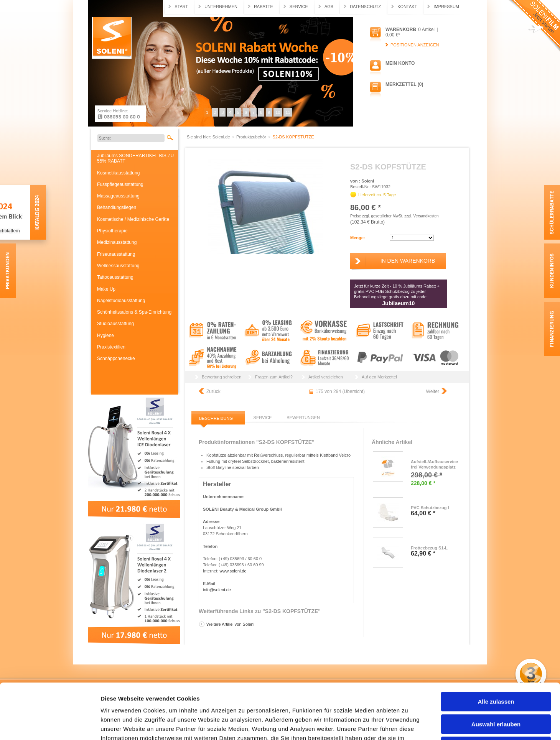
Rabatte (264, 7)
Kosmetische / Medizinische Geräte (133, 219)
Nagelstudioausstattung (121, 301)
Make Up (106, 289)
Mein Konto (400, 63)
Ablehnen (496, 691)
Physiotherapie (112, 231)
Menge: (358, 238)
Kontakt (407, 7)
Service (299, 7)
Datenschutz (365, 7)
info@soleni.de (217, 590)
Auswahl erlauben (496, 669)
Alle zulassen (496, 646)
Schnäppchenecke (116, 358)
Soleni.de (112, 38)
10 (278, 112)
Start (181, 7)
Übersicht (353, 391)
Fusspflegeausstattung (120, 184)
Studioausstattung (115, 324)
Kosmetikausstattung (118, 173)
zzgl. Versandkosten (422, 216)
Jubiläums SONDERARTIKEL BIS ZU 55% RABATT (135, 158)
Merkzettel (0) (404, 84)
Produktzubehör (252, 137)
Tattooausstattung (115, 277)
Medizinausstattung (117, 242)
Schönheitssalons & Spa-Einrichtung (134, 312)
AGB (329, 7)
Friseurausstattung (116, 254)
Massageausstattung (118, 196)
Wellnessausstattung (118, 266)
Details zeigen (408, 725)
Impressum (446, 7)
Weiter (433, 391)
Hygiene (105, 335)
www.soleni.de (233, 571)
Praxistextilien (111, 347)
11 (288, 112)
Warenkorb (401, 30)
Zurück (213, 391)
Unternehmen (221, 7)
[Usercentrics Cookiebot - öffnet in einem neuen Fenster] (50, 725)
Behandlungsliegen (117, 207)
